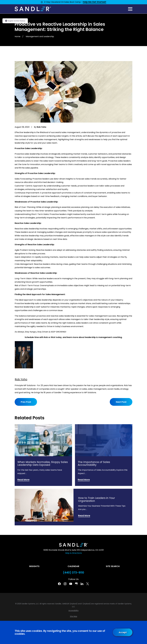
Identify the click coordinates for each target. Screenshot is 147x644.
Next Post (121, 402)
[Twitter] (88, 584)
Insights (34, 566)
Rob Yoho (21, 379)
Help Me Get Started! (94, 2)
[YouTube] (71, 584)
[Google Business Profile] (76, 584)
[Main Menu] (130, 9)
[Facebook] (59, 584)
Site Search (113, 566)
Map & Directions (74, 553)
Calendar (73, 566)
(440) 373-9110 (74, 573)
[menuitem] (73, 611)
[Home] (33, 9)
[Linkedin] (82, 584)
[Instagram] (65, 584)
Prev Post (26, 402)
